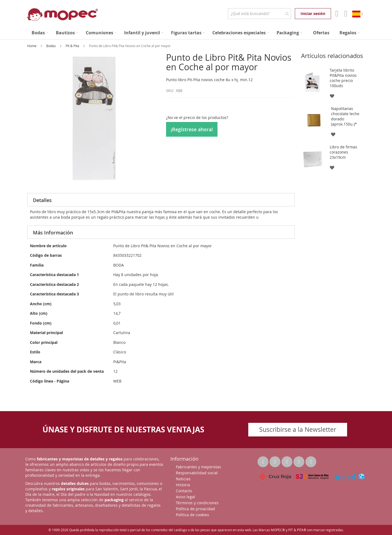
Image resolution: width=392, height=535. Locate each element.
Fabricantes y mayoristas (198, 467)
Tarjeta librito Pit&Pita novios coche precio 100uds (343, 78)
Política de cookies (192, 515)
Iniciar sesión (313, 13)
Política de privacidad (195, 509)
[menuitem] (40, 33)
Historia (183, 485)
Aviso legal (186, 497)
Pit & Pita (73, 46)
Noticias (183, 479)
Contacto (184, 491)
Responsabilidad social (197, 473)
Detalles (42, 200)
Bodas (51, 46)
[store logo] (63, 15)
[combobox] (259, 14)
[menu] (196, 33)
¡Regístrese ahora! (192, 129)
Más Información (53, 233)
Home (32, 46)
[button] (332, 96)
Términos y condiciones (197, 503)
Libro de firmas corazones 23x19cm (343, 152)
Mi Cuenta (336, 14)
